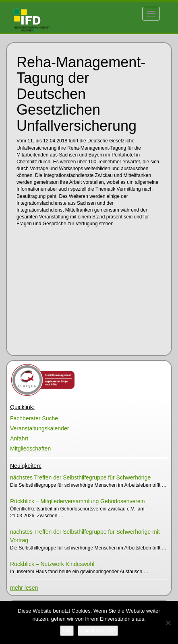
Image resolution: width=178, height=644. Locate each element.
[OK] (67, 631)
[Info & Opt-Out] (98, 631)
